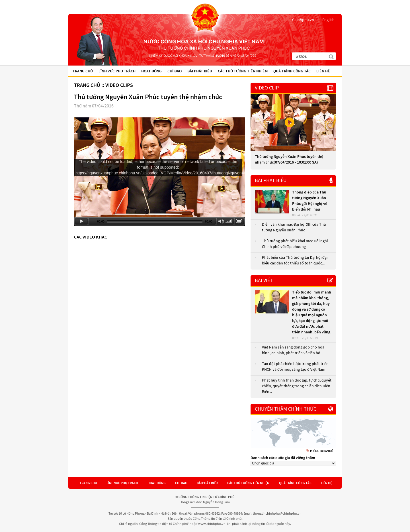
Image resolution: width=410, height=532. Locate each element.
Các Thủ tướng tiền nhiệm (243, 71)
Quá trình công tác (292, 71)
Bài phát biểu (200, 71)
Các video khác (91, 237)
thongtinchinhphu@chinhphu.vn (277, 513)
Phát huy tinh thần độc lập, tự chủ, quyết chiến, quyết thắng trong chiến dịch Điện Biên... (297, 386)
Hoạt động (151, 71)
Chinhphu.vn (303, 20)
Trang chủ (83, 71)
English (328, 20)
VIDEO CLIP (267, 88)
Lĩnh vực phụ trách (117, 71)
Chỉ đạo (175, 71)
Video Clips (119, 85)
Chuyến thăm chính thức (286, 409)
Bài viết (264, 281)
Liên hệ (323, 71)
